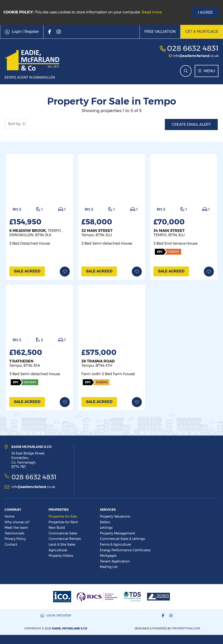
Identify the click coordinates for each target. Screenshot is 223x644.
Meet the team (16, 528)
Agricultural (58, 550)
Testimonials (14, 533)
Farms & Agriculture (115, 544)
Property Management (118, 533)
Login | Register (59, 615)
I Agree (205, 12)
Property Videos (61, 556)
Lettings (106, 528)
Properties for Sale (63, 516)
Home (9, 516)
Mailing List (109, 567)
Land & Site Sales (62, 544)
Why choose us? (17, 522)
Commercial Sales (63, 533)
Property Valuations (115, 516)
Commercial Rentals (65, 539)
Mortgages (108, 556)
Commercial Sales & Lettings (122, 539)
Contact (11, 544)
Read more (152, 12)
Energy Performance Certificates (125, 550)
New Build (57, 528)
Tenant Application (115, 561)
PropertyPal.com (186, 628)
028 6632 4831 (193, 48)
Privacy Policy (15, 539)
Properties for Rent (63, 522)
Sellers (105, 522)
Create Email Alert (191, 124)
